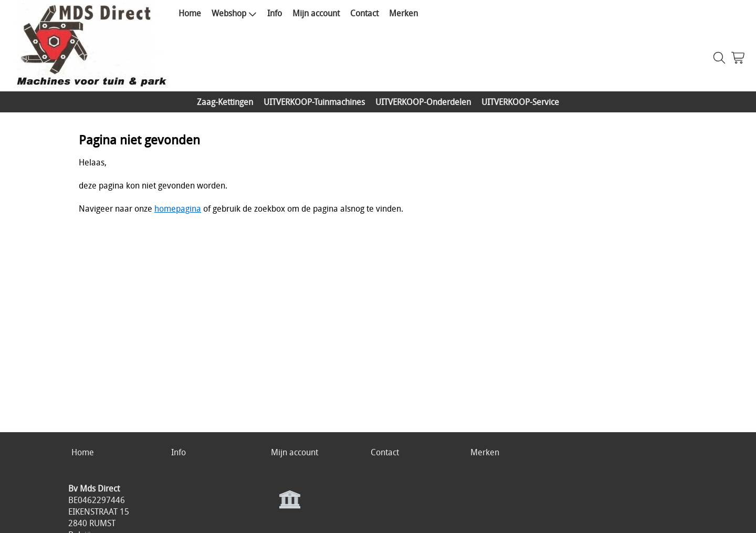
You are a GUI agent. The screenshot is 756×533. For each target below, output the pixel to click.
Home (190, 13)
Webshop (234, 13)
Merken (403, 13)
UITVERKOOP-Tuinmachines (314, 102)
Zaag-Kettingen (225, 102)
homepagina (178, 208)
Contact (364, 13)
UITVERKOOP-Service (520, 102)
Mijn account (316, 13)
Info (275, 13)
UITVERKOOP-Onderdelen (423, 102)
